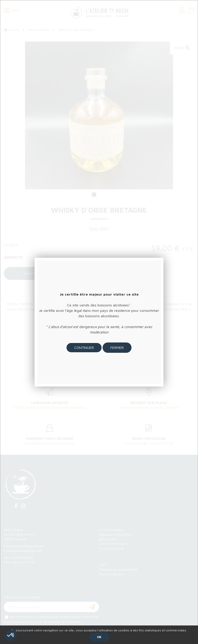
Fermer (117, 347)
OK (99, 637)
